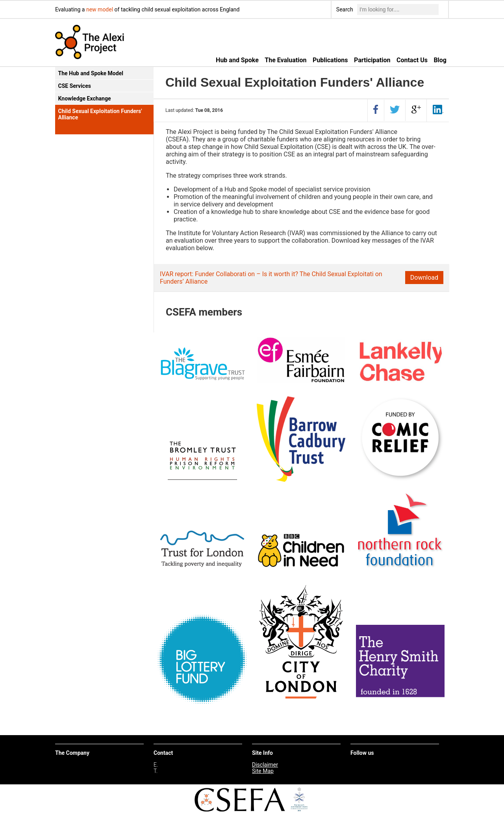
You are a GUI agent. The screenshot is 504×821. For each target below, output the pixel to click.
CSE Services (75, 86)
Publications (330, 60)
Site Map (263, 771)
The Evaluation (285, 60)
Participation (372, 60)
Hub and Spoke (237, 60)
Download (424, 278)
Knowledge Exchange (85, 98)
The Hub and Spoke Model (91, 73)
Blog (440, 60)
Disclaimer (265, 765)
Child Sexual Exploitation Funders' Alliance (100, 114)
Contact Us (412, 60)
